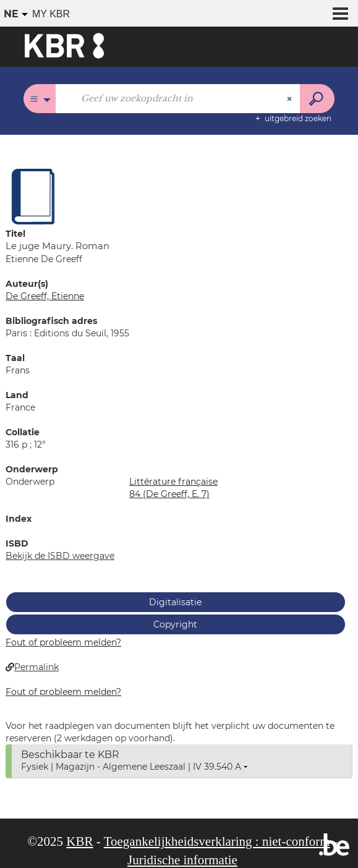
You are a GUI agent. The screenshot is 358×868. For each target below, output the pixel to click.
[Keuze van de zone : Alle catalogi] (40, 99)
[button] (33, 196)
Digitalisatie (175, 602)
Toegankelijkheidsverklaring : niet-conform (217, 841)
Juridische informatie (182, 860)
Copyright (175, 624)
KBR (79, 841)
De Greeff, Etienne (45, 296)
